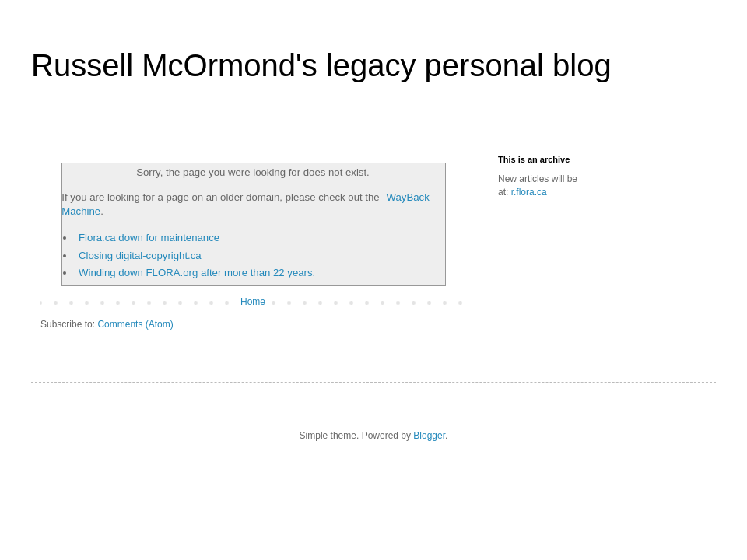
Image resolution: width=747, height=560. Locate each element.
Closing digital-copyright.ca (140, 255)
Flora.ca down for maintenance (149, 238)
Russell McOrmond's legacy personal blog (321, 65)
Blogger (429, 436)
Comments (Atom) (135, 324)
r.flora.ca (529, 192)
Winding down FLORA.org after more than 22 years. (197, 273)
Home (253, 302)
